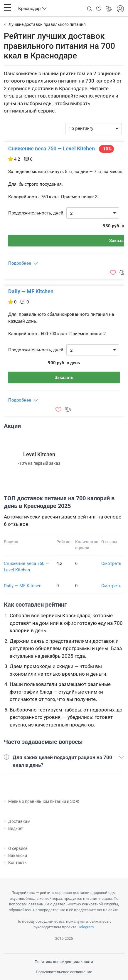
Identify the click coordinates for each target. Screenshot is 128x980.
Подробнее (20, 263)
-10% (106, 149)
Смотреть (111, 563)
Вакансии (18, 855)
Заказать (64, 377)
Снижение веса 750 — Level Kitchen (52, 148)
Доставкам (19, 821)
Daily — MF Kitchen (31, 291)
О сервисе (18, 848)
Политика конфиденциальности (64, 962)
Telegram (86, 927)
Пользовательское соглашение (64, 972)
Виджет (16, 828)
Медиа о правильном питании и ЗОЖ (44, 801)
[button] (8, 8)
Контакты (18, 862)
